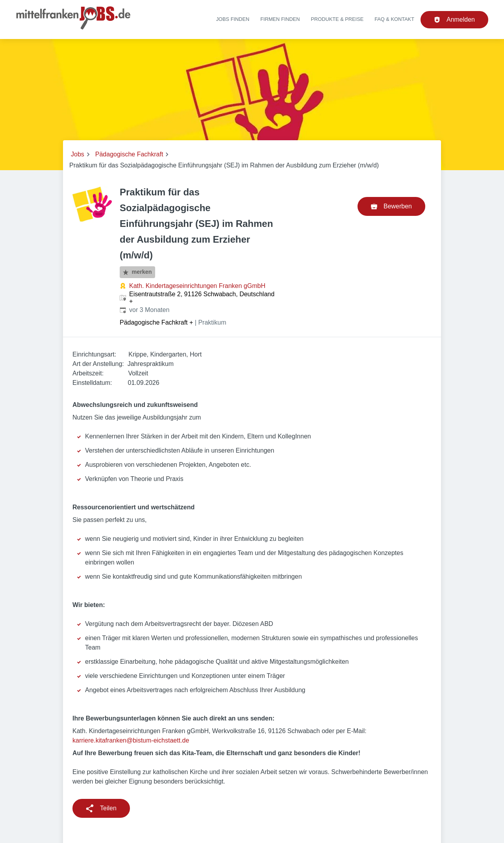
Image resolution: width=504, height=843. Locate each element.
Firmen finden (280, 19)
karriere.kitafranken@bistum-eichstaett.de (131, 740)
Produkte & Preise (337, 19)
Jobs (78, 154)
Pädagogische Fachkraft (129, 154)
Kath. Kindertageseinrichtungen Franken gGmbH (197, 286)
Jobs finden (233, 19)
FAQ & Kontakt (394, 19)
